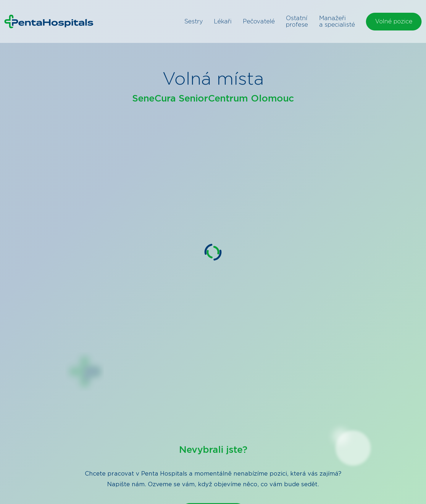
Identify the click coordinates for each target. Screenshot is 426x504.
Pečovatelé (259, 22)
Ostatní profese (297, 22)
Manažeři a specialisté (337, 22)
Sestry (194, 22)
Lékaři (223, 22)
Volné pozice (394, 22)
